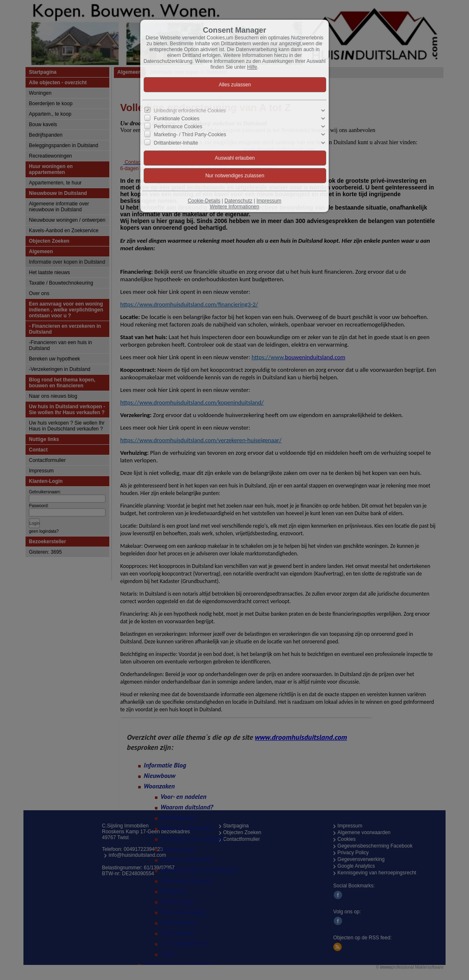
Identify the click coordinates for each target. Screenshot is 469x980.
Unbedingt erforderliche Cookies (190, 111)
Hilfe (252, 67)
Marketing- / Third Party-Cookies (190, 135)
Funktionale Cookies (177, 119)
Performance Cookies (178, 127)
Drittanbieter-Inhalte (176, 143)
